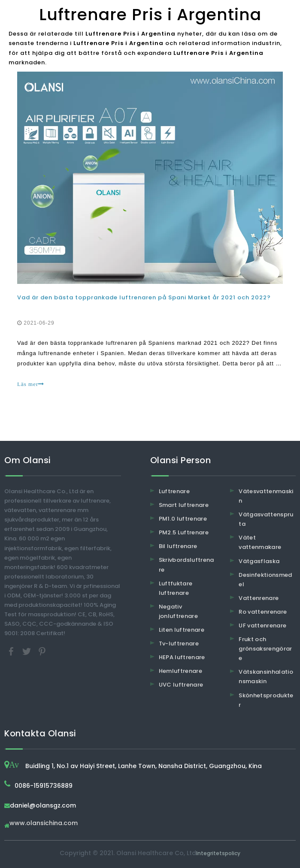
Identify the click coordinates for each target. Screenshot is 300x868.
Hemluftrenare (181, 671)
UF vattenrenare (262, 625)
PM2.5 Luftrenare (184, 532)
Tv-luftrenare (179, 643)
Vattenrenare (259, 598)
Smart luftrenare (184, 505)
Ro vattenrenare (263, 612)
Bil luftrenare (178, 546)
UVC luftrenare (181, 685)
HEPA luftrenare (182, 657)
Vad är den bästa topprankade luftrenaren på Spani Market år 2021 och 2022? (144, 297)
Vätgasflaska (259, 561)
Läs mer (31, 384)
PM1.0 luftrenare (183, 519)
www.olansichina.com (44, 824)
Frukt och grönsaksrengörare (265, 649)
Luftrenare (174, 491)
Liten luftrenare (182, 630)
